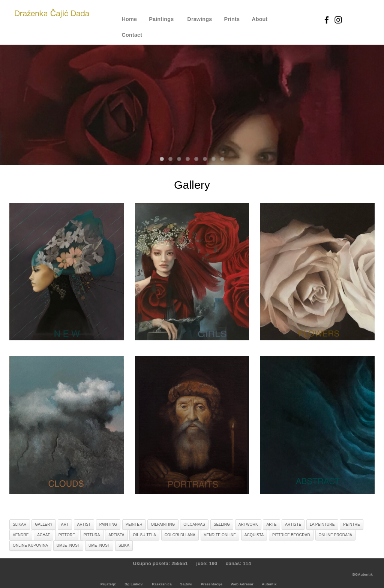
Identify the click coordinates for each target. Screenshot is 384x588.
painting (108, 524)
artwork (248, 524)
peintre (351, 524)
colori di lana (180, 535)
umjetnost (68, 545)
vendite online (220, 535)
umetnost (99, 545)
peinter (134, 524)
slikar (20, 524)
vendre (21, 535)
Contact (132, 35)
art (65, 524)
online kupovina (30, 545)
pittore (67, 535)
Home (130, 19)
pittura (92, 535)
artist (84, 524)
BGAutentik (363, 574)
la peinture (322, 524)
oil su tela (144, 535)
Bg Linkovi (134, 584)
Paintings (161, 19)
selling (222, 524)
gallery (44, 524)
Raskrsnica (162, 584)
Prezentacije (211, 584)
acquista (254, 535)
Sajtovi (186, 584)
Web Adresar (242, 584)
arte (271, 524)
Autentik (269, 584)
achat (43, 535)
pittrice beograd (291, 535)
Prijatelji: (108, 584)
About (259, 19)
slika (124, 545)
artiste (293, 524)
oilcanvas (194, 524)
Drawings (199, 19)
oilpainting (163, 524)
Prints (232, 19)
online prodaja (335, 535)
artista (116, 535)
